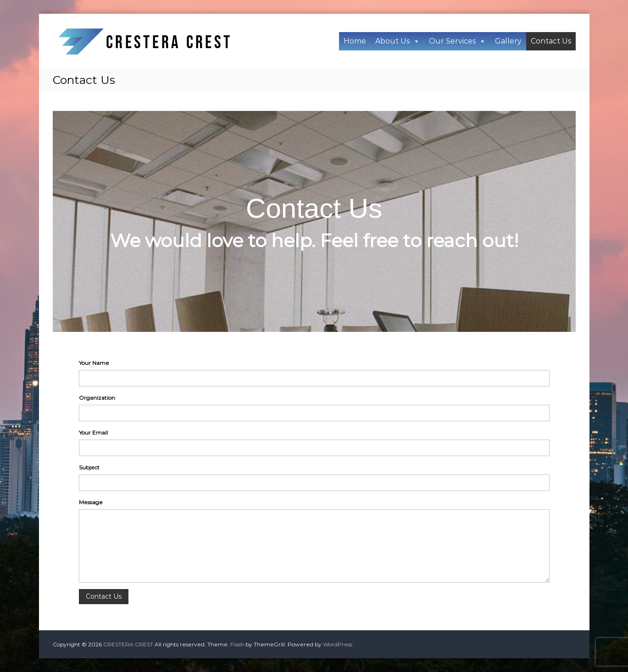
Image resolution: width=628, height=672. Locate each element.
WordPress (338, 644)
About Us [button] (397, 41)
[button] (416, 41)
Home (355, 41)
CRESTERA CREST (128, 644)
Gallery (508, 41)
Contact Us (551, 41)
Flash (237, 644)
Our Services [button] (457, 41)
